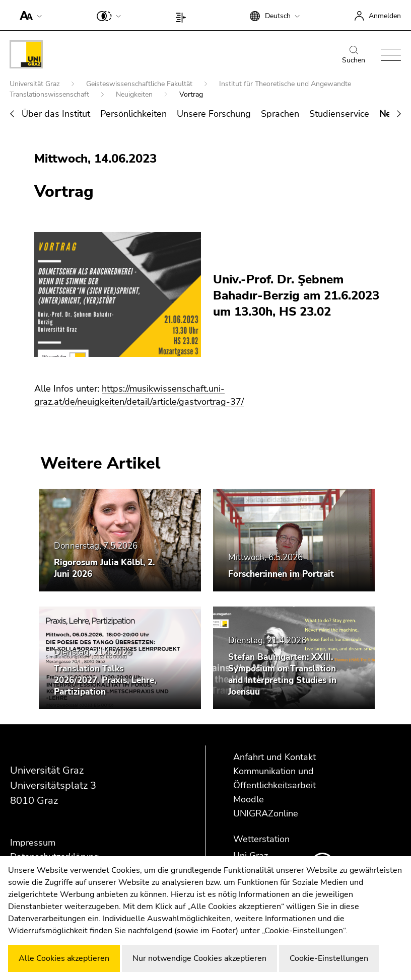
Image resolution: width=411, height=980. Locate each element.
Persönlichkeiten (133, 114)
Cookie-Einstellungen (329, 958)
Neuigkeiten (135, 94)
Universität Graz (36, 84)
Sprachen (280, 114)
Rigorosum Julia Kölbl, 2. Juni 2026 (104, 568)
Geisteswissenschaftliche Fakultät (140, 84)
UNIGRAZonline (266, 813)
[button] (28, 15)
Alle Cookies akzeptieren (64, 958)
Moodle (249, 799)
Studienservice (339, 114)
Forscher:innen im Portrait (281, 574)
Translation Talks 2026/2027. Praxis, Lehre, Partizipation (105, 680)
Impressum (33, 843)
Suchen (354, 55)
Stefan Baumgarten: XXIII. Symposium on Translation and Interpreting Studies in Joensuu (282, 674)
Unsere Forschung (214, 114)
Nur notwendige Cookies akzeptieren (199, 958)
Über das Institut (56, 114)
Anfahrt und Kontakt (275, 757)
